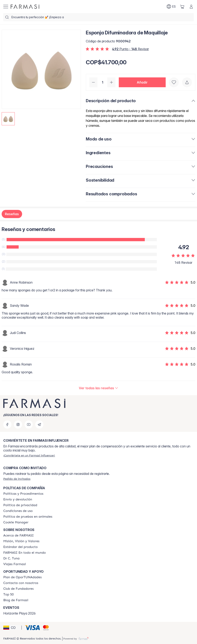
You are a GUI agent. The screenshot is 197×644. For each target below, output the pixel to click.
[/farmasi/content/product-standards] (20, 547)
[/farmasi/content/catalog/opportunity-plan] (22, 577)
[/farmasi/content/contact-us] (21, 583)
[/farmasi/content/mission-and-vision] (21, 541)
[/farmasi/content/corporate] (25, 553)
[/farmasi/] (25, 7)
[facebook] (7, 424)
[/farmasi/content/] (16, 522)
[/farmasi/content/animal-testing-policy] (28, 517)
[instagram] (18, 424)
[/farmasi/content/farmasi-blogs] (16, 600)
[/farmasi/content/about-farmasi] (19, 535)
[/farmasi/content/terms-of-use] (18, 511)
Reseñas (12, 214)
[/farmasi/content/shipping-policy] (18, 499)
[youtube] (29, 424)
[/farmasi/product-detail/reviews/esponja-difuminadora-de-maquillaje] (98, 388)
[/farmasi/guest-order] (17, 479)
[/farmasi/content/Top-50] (8, 594)
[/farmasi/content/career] (15, 564)
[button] (142, 82)
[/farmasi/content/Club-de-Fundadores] (18, 589)
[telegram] (39, 424)
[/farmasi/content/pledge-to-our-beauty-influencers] (11, 558)
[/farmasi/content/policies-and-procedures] (23, 494)
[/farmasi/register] (29, 455)
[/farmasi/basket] (182, 7)
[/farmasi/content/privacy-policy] (20, 505)
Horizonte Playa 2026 (19, 613)
